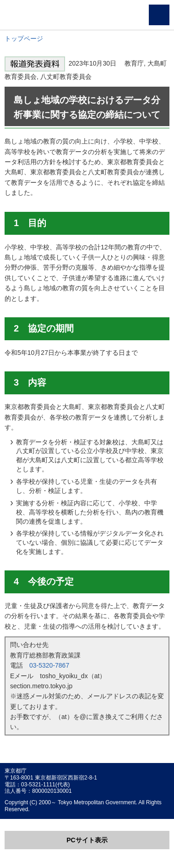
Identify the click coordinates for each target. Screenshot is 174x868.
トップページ (24, 39)
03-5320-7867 (49, 665)
